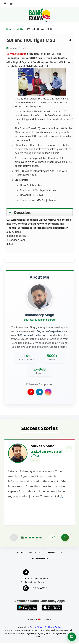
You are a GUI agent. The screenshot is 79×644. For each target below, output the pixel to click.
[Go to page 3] (30, 538)
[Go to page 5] (37, 538)
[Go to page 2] (26, 538)
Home (10, 29)
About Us (35, 553)
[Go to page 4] (33, 538)
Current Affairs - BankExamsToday (45, 628)
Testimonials (39, 559)
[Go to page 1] (22, 538)
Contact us (54, 553)
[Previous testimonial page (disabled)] (14, 538)
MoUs (20, 29)
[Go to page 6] (40, 538)
